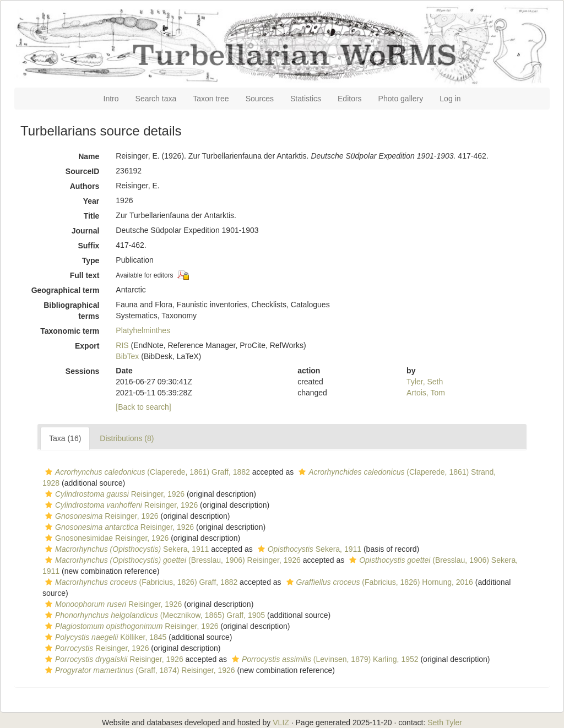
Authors (85, 186)
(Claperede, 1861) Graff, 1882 (146, 472)
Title (92, 216)
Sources (260, 99)
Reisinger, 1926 (113, 494)
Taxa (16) (65, 438)
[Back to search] (143, 407)
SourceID (82, 171)
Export (87, 346)
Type (91, 260)
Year (91, 201)
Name (89, 156)
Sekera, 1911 (126, 549)
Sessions (82, 371)
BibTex (127, 356)
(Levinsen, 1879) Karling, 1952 (324, 659)
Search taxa (156, 99)
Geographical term (66, 290)
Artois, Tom (426, 393)
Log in (450, 99)
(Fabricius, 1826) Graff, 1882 (140, 582)
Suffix (88, 246)
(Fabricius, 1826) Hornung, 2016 (378, 582)
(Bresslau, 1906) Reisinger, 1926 (172, 560)
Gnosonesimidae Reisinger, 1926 (105, 538)
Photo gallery (401, 99)
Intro (111, 99)
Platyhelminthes (143, 330)
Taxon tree (211, 99)
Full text (85, 275)
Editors (350, 99)
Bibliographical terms (71, 311)
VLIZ (281, 722)
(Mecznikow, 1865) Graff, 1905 (154, 615)
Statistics (306, 99)
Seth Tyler (445, 722)
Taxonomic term (70, 331)
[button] (49, 472)
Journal (86, 231)
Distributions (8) (127, 438)
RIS (122, 345)
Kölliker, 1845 (104, 637)
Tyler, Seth (425, 382)
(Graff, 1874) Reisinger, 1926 (139, 670)
